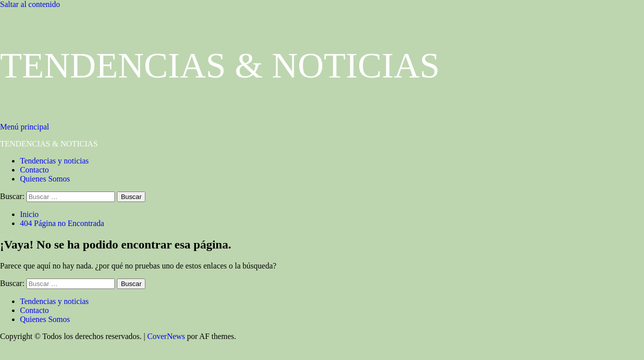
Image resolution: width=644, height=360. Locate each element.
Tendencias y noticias (54, 161)
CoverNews (166, 336)
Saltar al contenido (30, 4)
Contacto (34, 170)
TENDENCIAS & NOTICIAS (220, 65)
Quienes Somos (45, 179)
